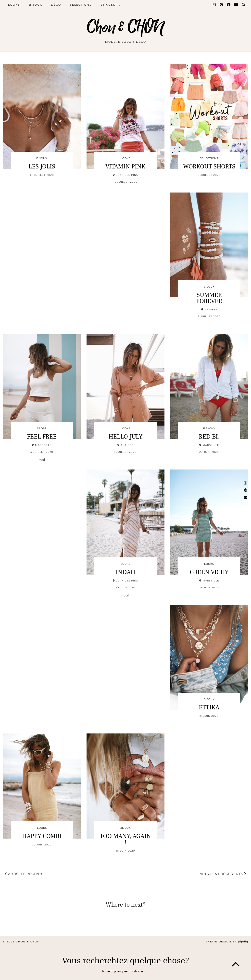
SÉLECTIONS (81, 5)
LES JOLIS (42, 166)
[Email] (236, 5)
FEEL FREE (42, 437)
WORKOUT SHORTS (209, 166)
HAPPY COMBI (42, 836)
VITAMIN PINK (125, 166)
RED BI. (209, 437)
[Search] (244, 5)
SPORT (42, 428)
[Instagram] (214, 5)
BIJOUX (36, 5)
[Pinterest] (222, 5)
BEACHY (209, 428)
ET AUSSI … (110, 5)
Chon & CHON (125, 28)
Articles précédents (223, 874)
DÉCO (56, 5)
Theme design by (227, 942)
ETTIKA (209, 707)
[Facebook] (229, 5)
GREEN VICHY (209, 572)
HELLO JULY (125, 437)
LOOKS (14, 5)
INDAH (125, 572)
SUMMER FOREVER (209, 298)
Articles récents (24, 874)
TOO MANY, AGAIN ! (125, 839)
